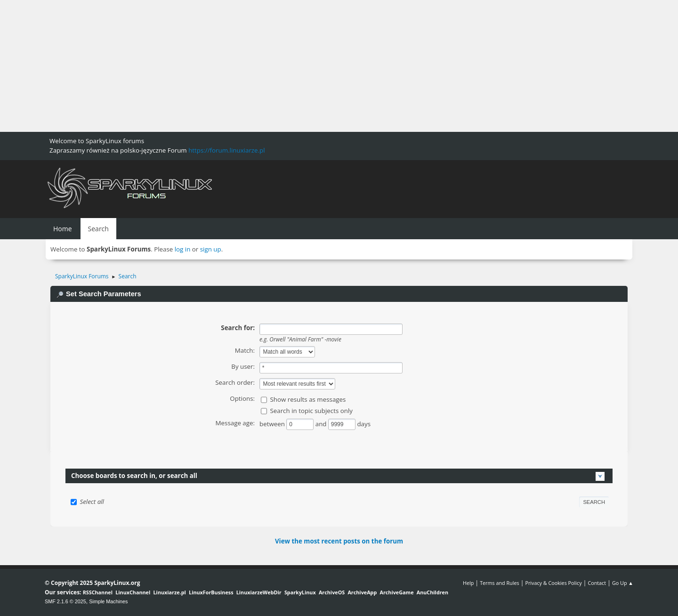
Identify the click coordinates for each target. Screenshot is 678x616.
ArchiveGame (396, 592)
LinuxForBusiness (211, 592)
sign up (211, 249)
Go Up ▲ (623, 583)
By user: (243, 366)
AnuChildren (432, 592)
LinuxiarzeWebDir (259, 592)
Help (468, 583)
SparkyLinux (300, 592)
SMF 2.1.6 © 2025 (65, 601)
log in (183, 249)
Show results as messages (308, 399)
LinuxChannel (133, 592)
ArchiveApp (362, 592)
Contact (597, 583)
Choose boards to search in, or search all (134, 476)
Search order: (235, 382)
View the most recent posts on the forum (339, 541)
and (322, 424)
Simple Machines (108, 601)
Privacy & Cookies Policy (553, 583)
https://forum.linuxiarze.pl (226, 150)
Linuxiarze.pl (170, 592)
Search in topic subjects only (311, 411)
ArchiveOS (332, 592)
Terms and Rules (500, 583)
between (273, 424)
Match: (245, 350)
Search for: (238, 328)
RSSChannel (98, 592)
